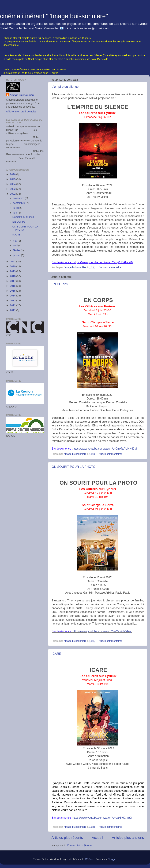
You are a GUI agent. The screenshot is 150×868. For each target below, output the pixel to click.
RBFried (90, 859)
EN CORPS (60, 284)
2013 (13, 300)
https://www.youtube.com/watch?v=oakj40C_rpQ (102, 818)
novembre (19, 198)
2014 (13, 296)
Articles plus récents (67, 838)
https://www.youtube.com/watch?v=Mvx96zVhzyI (103, 631)
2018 (13, 276)
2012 (13, 305)
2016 (13, 286)
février (17, 250)
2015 (13, 291)
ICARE (56, 654)
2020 (13, 266)
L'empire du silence (65, 87)
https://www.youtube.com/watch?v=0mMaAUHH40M (105, 449)
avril (16, 246)
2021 (13, 262)
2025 (13, 179)
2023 (13, 189)
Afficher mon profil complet (21, 112)
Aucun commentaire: (111, 267)
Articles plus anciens (128, 838)
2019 (13, 271)
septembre (19, 203)
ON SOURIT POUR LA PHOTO (74, 467)
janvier (17, 255)
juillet (16, 208)
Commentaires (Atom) (79, 845)
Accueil (97, 838)
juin (15, 213)
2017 (13, 281)
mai (15, 241)
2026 (13, 174)
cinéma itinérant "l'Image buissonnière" (54, 16)
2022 (13, 194)
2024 (13, 184)
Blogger (112, 859)
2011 (13, 310)
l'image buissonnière (22, 95)
